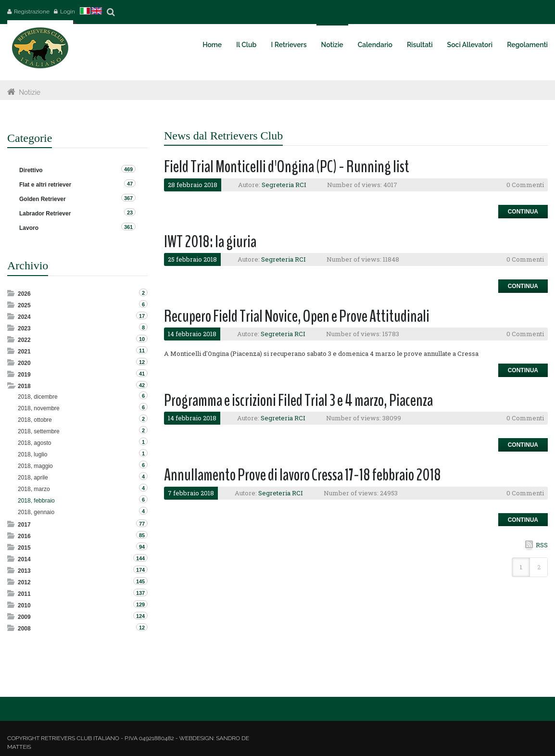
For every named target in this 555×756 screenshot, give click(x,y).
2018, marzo (34, 489)
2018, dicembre (38, 397)
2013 (24, 571)
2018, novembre (39, 408)
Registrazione (32, 12)
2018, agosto (34, 443)
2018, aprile (33, 478)
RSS (542, 545)
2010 (24, 605)
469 (128, 169)
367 (128, 198)
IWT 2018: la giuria (210, 242)
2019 (24, 375)
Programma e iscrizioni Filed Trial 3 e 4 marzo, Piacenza (298, 400)
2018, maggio (35, 466)
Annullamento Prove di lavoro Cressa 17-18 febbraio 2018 (303, 475)
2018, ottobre (35, 420)
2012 (24, 582)
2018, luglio (32, 454)
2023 (24, 328)
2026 (24, 294)
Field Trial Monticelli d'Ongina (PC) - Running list (287, 167)
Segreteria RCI (284, 185)
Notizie (30, 92)
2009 (24, 617)
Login (68, 12)
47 (130, 184)
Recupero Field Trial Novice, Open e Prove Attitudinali (297, 316)
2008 (24, 629)
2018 (24, 386)
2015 (24, 548)
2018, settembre (39, 431)
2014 (24, 559)
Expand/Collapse (12, 293)
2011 (24, 594)
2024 (24, 317)
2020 (24, 363)
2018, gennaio (36, 512)
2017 (24, 525)
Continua (523, 212)
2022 (24, 340)
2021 (24, 352)
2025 (24, 305)
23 (130, 213)
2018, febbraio (36, 501)
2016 (24, 536)
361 (128, 227)
